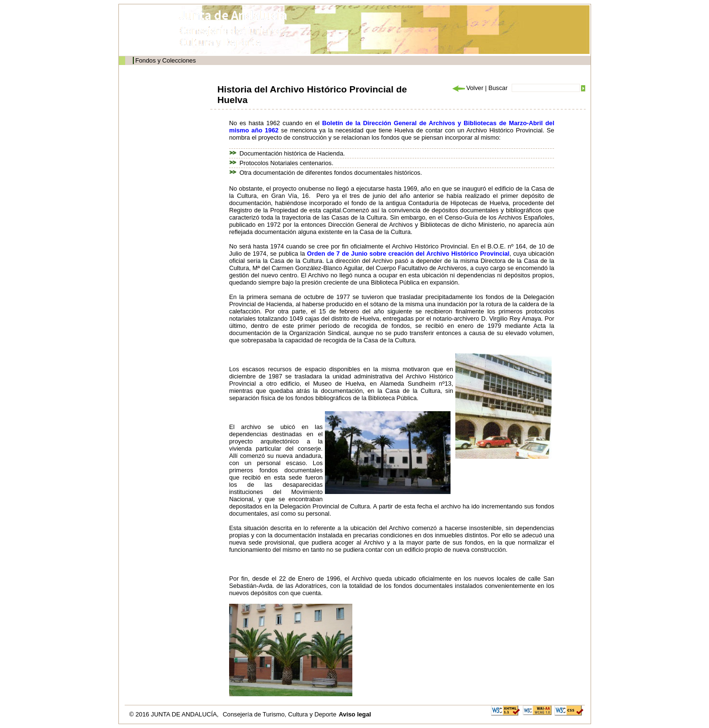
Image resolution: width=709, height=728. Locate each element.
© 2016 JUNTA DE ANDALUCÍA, (175, 714)
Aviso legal (355, 714)
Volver (467, 88)
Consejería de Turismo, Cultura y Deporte (280, 714)
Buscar (498, 88)
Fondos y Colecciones (166, 60)
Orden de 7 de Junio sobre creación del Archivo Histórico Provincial (408, 253)
